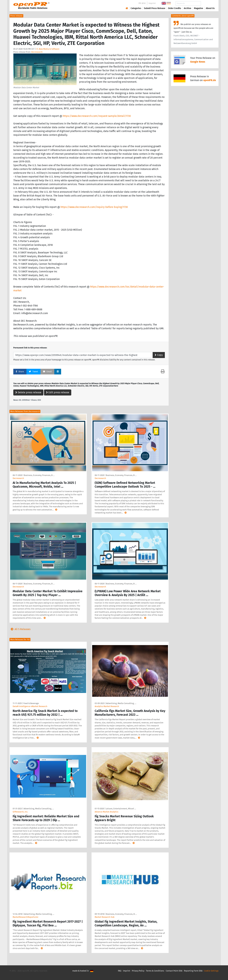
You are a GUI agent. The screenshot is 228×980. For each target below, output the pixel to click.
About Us (210, 8)
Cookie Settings (211, 971)
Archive (188, 8)
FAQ (120, 971)
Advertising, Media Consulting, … (121, 703)
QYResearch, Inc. (20, 812)
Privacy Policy (138, 971)
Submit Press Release (155, 8)
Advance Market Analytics (106, 812)
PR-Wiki (142, 3)
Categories (136, 8)
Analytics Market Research (107, 706)
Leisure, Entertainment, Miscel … (121, 809)
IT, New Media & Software (48, 49)
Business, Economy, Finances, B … (39, 475)
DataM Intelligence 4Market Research (30, 706)
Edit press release (58, 392)
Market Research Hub (105, 917)
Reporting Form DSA (193, 971)
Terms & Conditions (155, 971)
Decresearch (37, 52)
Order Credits (175, 8)
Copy (159, 355)
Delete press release (28, 392)
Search (208, 3)
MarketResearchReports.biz (25, 917)
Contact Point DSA (174, 971)
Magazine (199, 8)
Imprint (152, 3)
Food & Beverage (31, 703)
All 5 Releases (20, 629)
